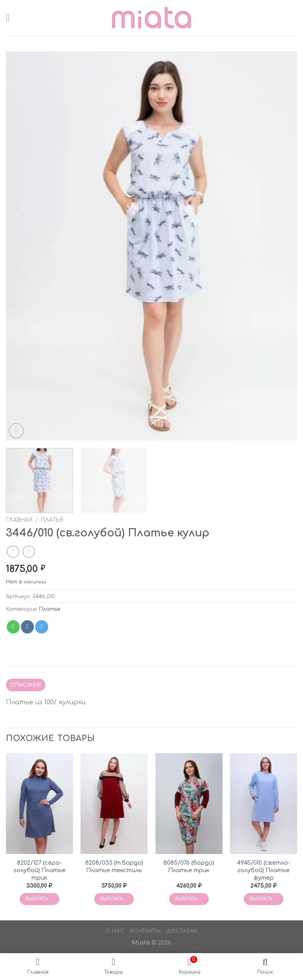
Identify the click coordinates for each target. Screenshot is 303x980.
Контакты (146, 931)
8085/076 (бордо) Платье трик (189, 866)
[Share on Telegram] (42, 627)
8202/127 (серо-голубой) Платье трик (39, 870)
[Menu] (11, 18)
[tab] (26, 685)
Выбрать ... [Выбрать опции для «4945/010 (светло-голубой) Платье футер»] (264, 899)
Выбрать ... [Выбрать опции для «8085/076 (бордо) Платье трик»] (189, 899)
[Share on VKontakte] (27, 627)
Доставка (182, 931)
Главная (19, 520)
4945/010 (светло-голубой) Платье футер (264, 870)
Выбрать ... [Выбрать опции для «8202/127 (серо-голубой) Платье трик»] (39, 899)
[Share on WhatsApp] (13, 627)
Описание (26, 685)
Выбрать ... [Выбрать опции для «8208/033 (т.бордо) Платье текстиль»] (114, 899)
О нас (115, 931)
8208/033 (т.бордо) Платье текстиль (114, 866)
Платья (52, 520)
